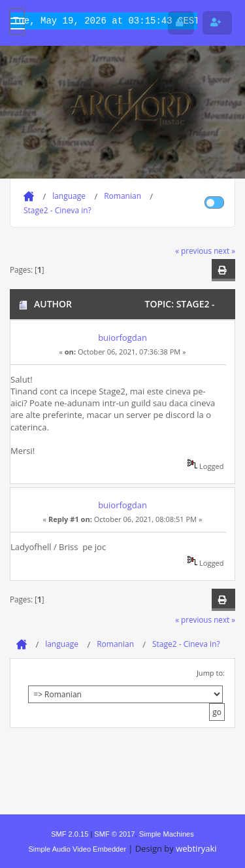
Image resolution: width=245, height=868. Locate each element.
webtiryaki (196, 848)
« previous (193, 251)
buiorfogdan (122, 338)
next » (224, 251)
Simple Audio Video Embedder (77, 849)
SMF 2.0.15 (70, 834)
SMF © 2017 (114, 834)
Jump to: (211, 673)
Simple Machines (167, 834)
